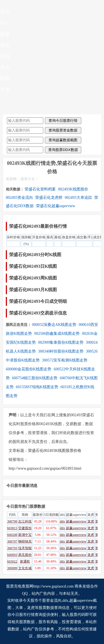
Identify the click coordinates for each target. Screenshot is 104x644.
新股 (5, 56)
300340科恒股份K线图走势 (61, 351)
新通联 (25, 561)
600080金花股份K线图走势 (29, 369)
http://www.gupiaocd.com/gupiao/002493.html (45, 468)
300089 (12, 568)
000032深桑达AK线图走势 (54, 325)
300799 (12, 521)
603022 (12, 561)
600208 (12, 535)
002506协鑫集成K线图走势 (57, 334)
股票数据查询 (50, 608)
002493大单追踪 (78, 198)
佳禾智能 (25, 548)
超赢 (5, 34)
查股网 (11, 179)
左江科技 (25, 521)
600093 (12, 555)
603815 (12, 528)
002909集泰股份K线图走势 (61, 342)
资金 (5, 45)
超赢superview (76, 521)
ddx (4, 23)
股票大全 (28, 179)
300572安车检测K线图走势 (65, 360)
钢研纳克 (25, 541)
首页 (5, 12)
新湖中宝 (25, 535)
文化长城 (25, 568)
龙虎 (5, 67)
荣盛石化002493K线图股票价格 (55, 451)
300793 (12, 548)
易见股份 (25, 555)
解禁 (5, 78)
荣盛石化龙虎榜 (49, 198)
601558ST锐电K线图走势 (37, 387)
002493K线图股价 (73, 189)
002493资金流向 (19, 198)
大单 (5, 90)
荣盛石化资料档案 (40, 189)
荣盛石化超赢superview (56, 206)
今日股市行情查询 (27, 615)
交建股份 (25, 528)
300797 (12, 541)
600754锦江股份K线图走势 (35, 378)
